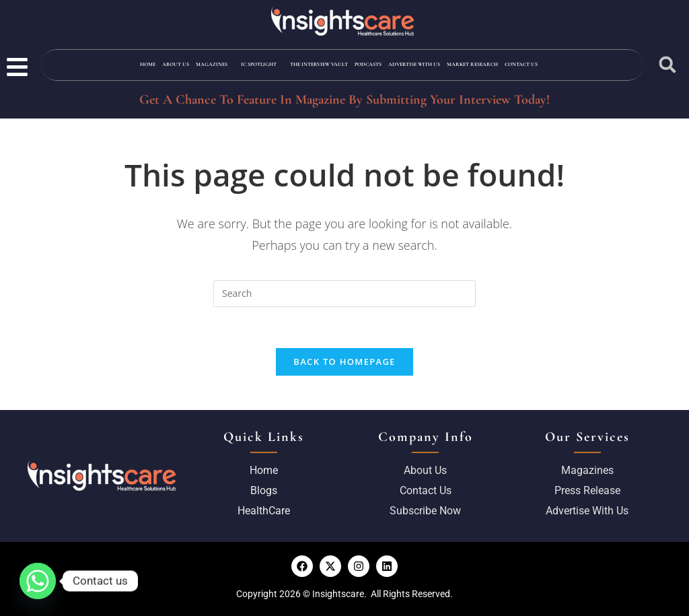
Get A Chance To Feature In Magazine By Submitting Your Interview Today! (344, 100)
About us (425, 470)
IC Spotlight (259, 64)
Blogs (264, 490)
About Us (176, 64)
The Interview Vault (319, 64)
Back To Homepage (344, 362)
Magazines (212, 64)
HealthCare (264, 511)
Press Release (587, 490)
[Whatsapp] (38, 581)
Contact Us (521, 64)
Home (148, 64)
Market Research (472, 64)
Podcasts (368, 64)
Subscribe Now (425, 511)
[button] (667, 65)
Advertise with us (414, 64)
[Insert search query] (344, 294)
